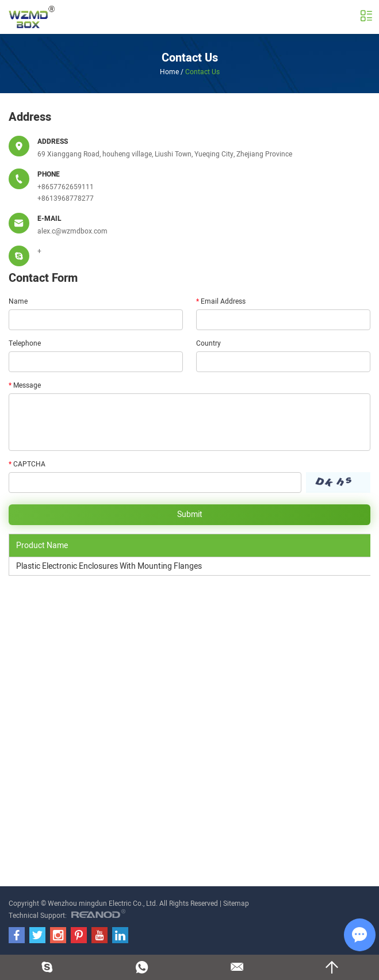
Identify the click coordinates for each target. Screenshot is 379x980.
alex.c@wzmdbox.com (72, 231)
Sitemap (236, 904)
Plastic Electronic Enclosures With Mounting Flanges (109, 566)
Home (169, 72)
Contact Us (190, 58)
